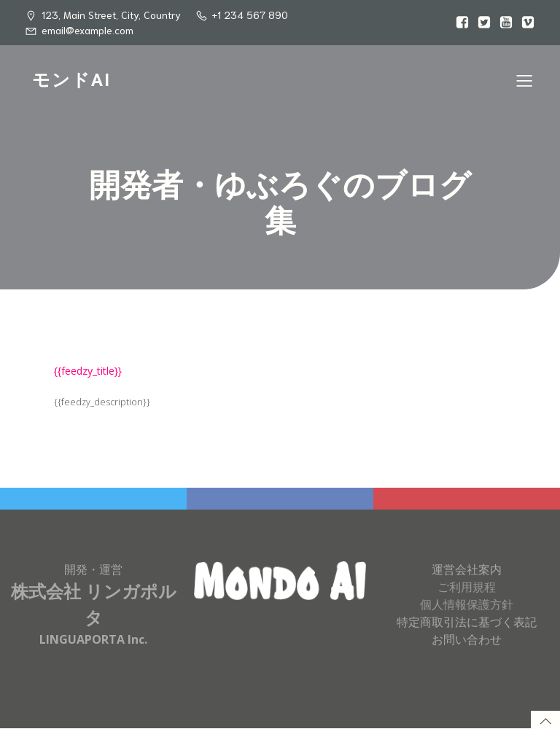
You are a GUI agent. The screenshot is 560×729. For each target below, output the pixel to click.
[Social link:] (459, 23)
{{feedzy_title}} (88, 371)
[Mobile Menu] (524, 80)
